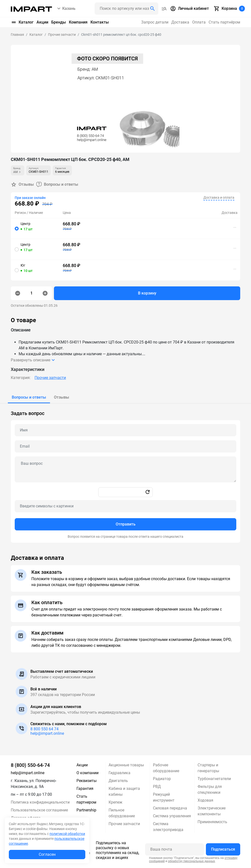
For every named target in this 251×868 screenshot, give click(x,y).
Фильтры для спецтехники (210, 789)
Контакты (100, 22)
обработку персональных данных (191, 861)
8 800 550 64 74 (44, 729)
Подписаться (223, 849)
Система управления (172, 816)
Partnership (86, 810)
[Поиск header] (126, 9)
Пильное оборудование (122, 813)
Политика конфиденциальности (40, 802)
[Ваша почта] (175, 849)
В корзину (147, 293)
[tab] (29, 397)
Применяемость (212, 822)
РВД (157, 787)
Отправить (126, 524)
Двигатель (118, 781)
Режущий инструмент (164, 797)
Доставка (180, 22)
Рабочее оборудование (166, 768)
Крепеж (115, 802)
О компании (88, 773)
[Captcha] (125, 506)
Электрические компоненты (212, 811)
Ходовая (205, 800)
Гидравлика (119, 773)
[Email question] (125, 446)
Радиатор (162, 779)
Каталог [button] (22, 22)
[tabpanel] (125, 473)
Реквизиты (87, 781)
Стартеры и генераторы (208, 768)
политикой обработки (67, 834)
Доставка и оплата (219, 197)
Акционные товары (126, 765)
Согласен (47, 854)
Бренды (59, 22)
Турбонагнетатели (214, 779)
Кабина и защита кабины (124, 791)
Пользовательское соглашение (39, 810)
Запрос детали (155, 22)
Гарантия (85, 789)
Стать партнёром (224, 22)
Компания (78, 22)
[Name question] (125, 430)
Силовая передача (170, 808)
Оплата (199, 22)
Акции (42, 22)
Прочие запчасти (50, 378)
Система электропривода (168, 827)
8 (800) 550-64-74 (30, 765)
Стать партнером (86, 799)
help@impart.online (47, 733)
